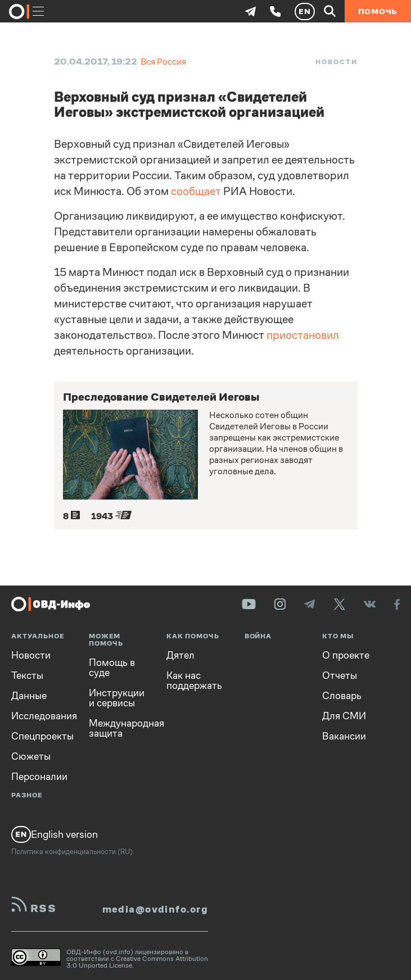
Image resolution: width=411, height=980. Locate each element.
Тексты (27, 675)
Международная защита (119, 728)
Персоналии (39, 777)
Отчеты (340, 675)
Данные (29, 696)
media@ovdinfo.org (155, 909)
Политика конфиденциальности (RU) (72, 852)
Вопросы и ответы (161, 813)
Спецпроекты (42, 736)
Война (258, 636)
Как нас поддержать (194, 680)
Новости (336, 62)
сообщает (196, 191)
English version (55, 834)
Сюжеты (31, 756)
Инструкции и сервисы (117, 698)
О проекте (346, 655)
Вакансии (344, 736)
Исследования (42, 716)
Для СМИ (344, 716)
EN (305, 11)
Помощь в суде (112, 668)
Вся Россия (163, 62)
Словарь (342, 696)
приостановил (303, 335)
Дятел (180, 655)
